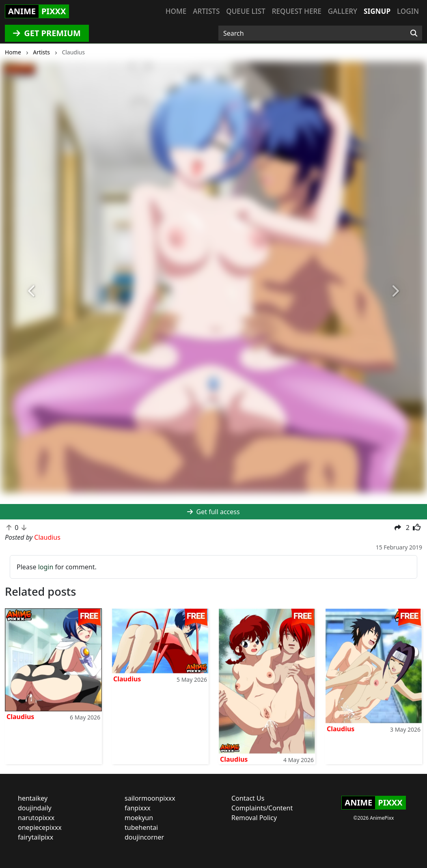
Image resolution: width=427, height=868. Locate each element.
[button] (32, 291)
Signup (377, 11)
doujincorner (144, 837)
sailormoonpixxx (150, 798)
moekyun (139, 818)
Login (408, 11)
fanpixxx (138, 808)
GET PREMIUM (47, 33)
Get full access (213, 512)
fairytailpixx (36, 837)
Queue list (246, 11)
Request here (297, 11)
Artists (206, 11)
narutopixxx (36, 818)
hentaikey (33, 798)
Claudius (20, 717)
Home (176, 11)
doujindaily (35, 808)
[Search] (414, 33)
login (46, 567)
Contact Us (248, 798)
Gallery (343, 11)
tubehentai (141, 827)
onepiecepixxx (40, 827)
